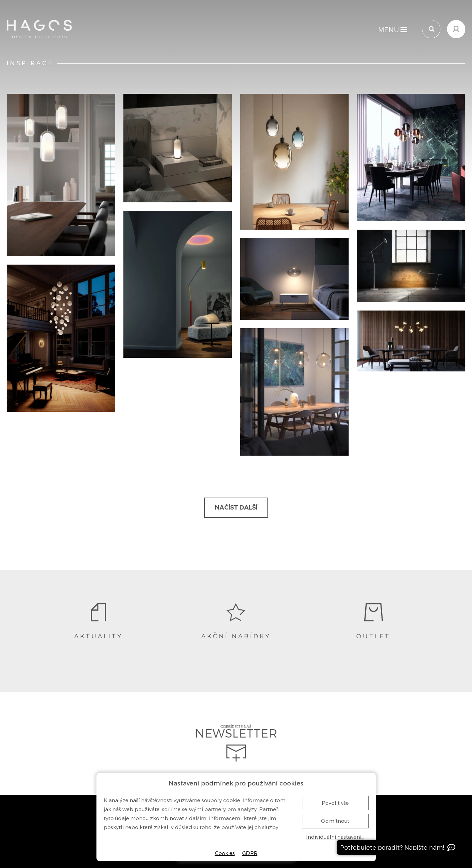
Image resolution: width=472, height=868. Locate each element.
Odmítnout (335, 821)
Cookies (225, 853)
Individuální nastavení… (335, 837)
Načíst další (236, 508)
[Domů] (39, 29)
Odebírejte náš (236, 743)
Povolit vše (335, 803)
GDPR (250, 853)
